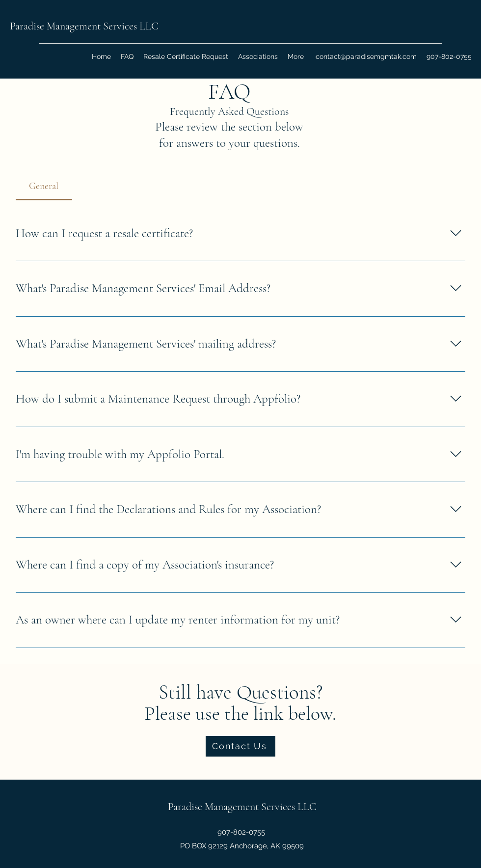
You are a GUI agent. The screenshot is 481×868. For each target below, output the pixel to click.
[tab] (44, 186)
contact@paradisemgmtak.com (366, 56)
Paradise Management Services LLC (84, 26)
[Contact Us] (240, 746)
